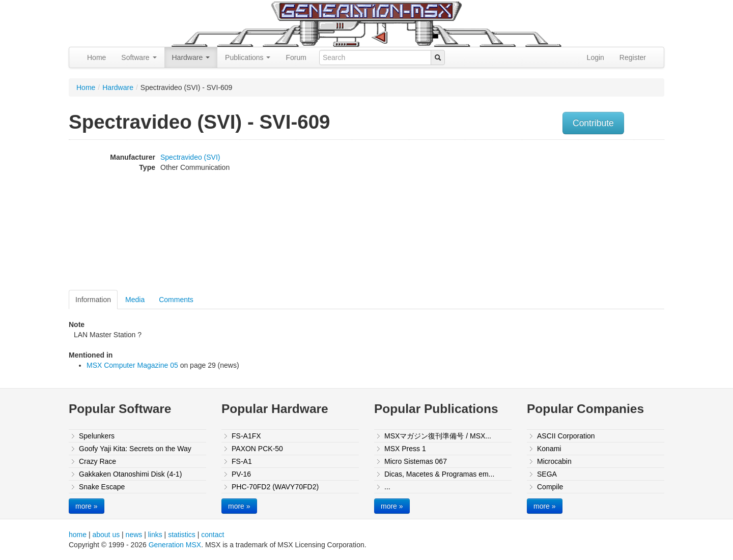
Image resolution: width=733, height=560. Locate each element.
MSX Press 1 (405, 449)
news (134, 535)
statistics (182, 535)
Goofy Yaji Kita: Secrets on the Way (135, 449)
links (155, 535)
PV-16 (241, 474)
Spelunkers (97, 436)
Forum (296, 57)
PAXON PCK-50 (257, 449)
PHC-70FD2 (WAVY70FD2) (275, 487)
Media (135, 300)
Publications (248, 57)
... (387, 487)
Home (96, 57)
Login (596, 57)
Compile (550, 487)
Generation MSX (175, 545)
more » (87, 506)
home (78, 535)
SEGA (547, 474)
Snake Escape (102, 487)
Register (633, 57)
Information (93, 300)
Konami (549, 449)
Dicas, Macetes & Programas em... (439, 474)
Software (139, 57)
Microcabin (554, 461)
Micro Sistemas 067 (416, 461)
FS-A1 (242, 461)
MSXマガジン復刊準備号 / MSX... (438, 436)
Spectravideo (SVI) (190, 157)
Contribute (593, 123)
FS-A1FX (246, 436)
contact (213, 535)
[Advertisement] (561, 216)
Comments (176, 300)
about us (106, 535)
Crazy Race (97, 461)
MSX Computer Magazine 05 (132, 365)
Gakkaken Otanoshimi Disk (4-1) (130, 474)
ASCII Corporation (566, 436)
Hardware (191, 57)
